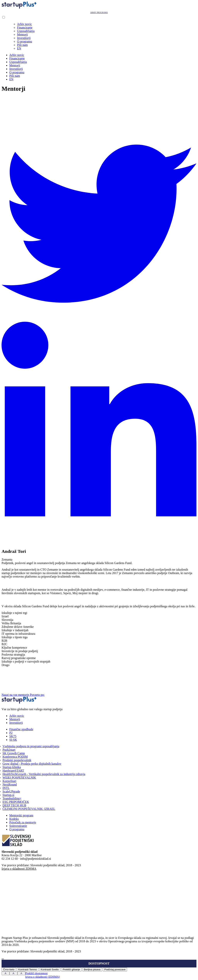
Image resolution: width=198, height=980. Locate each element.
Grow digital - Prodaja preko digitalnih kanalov (32, 764)
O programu (25, 41)
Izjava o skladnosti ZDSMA (19, 869)
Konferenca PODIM (15, 757)
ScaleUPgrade (11, 791)
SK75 (13, 736)
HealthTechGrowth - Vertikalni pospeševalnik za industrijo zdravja (44, 774)
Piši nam (22, 45)
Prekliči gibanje (71, 969)
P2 (11, 733)
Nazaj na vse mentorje (16, 695)
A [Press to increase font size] (6, 973)
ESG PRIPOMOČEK (16, 802)
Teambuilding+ (12, 798)
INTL (6, 788)
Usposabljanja (26, 31)
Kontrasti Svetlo (50, 969)
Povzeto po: (66, 695)
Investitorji (24, 38)
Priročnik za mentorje (23, 822)
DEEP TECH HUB (14, 805)
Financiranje (25, 28)
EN (19, 48)
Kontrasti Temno (28, 969)
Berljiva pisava (92, 969)
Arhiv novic (24, 24)
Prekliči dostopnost (36, 973)
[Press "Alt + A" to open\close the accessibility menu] (3, 959)
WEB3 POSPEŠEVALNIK (19, 778)
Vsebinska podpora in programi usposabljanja (31, 746)
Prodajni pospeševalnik (17, 760)
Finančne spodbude (21, 729)
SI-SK (13, 740)
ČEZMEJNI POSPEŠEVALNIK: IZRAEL (29, 809)
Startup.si (8, 795)
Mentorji (22, 34)
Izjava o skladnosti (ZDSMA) (43, 977)
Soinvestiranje (18, 826)
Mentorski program (21, 815)
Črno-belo (9, 969)
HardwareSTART (13, 771)
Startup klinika (12, 767)
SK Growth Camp (14, 753)
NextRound (10, 784)
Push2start (9, 750)
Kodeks (14, 819)
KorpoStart (9, 781)
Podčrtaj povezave (115, 969)
